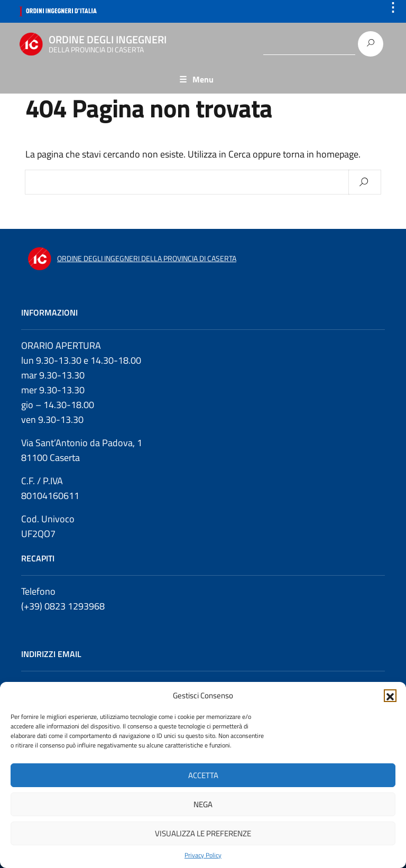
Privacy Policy (203, 855)
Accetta (203, 775)
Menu (203, 79)
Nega (203, 804)
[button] (390, 696)
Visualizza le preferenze (203, 833)
